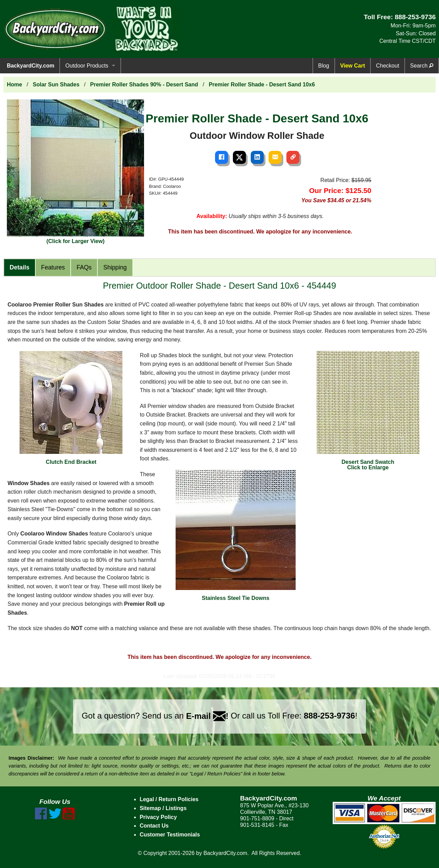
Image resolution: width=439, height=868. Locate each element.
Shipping (115, 267)
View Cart (353, 66)
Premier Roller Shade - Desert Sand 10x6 (262, 85)
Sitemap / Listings (163, 808)
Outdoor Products (87, 66)
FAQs (84, 267)
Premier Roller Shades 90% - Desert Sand (144, 85)
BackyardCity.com (31, 66)
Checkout (388, 66)
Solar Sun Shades (56, 85)
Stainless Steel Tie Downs (236, 535)
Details (20, 267)
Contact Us (154, 826)
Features (53, 267)
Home (14, 85)
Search (422, 66)
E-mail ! (207, 716)
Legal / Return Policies (169, 799)
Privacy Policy (158, 817)
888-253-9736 (415, 17)
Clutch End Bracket (71, 408)
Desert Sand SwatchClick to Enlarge (368, 411)
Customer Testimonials (170, 835)
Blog (324, 66)
